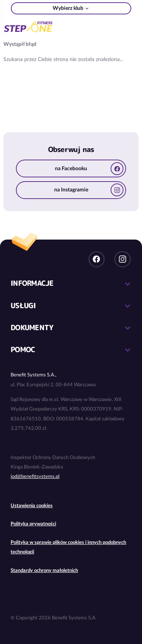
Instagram (122, 259)
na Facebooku (89, 169)
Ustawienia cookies (32, 506)
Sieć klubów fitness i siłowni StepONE (28, 26)
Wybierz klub (68, 8)
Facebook (97, 259)
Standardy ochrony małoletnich (44, 571)
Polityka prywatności (33, 524)
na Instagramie (89, 190)
